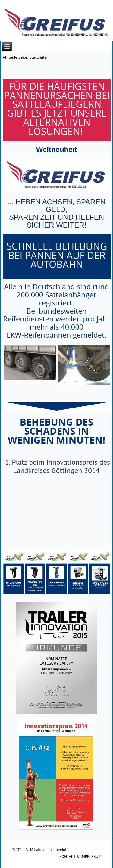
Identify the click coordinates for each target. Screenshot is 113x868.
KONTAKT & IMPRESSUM (80, 857)
